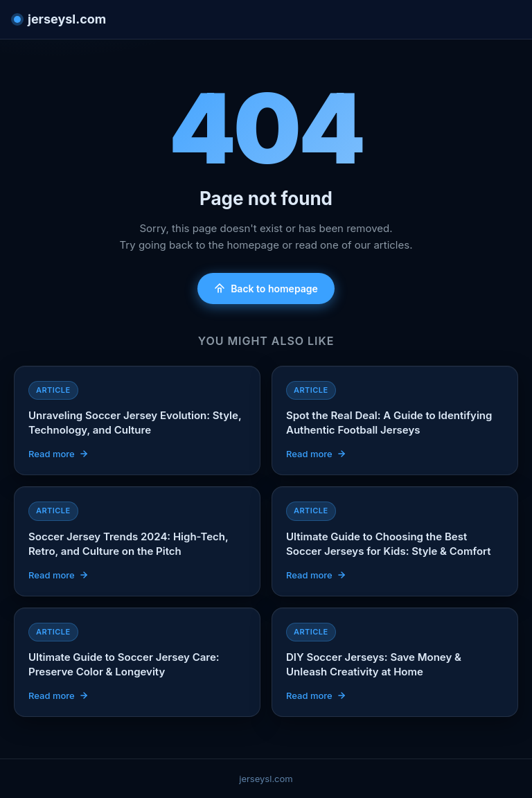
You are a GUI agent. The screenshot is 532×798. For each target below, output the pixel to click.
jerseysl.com (60, 19)
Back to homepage (266, 289)
